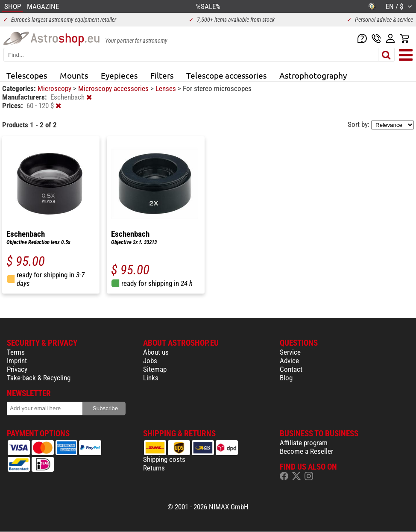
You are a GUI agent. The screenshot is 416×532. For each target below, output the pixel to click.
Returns (154, 468)
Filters (162, 75)
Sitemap (155, 369)
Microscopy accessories (114, 88)
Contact (291, 369)
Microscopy (55, 88)
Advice (289, 361)
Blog (286, 378)
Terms (16, 352)
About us (156, 352)
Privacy (17, 369)
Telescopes (27, 75)
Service (290, 352)
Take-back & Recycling (39, 378)
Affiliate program (304, 443)
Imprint (17, 361)
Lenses (167, 88)
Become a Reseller (306, 451)
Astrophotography (313, 75)
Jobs (150, 361)
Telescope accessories (226, 75)
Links (151, 378)
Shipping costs (164, 459)
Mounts (74, 75)
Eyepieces (119, 75)
